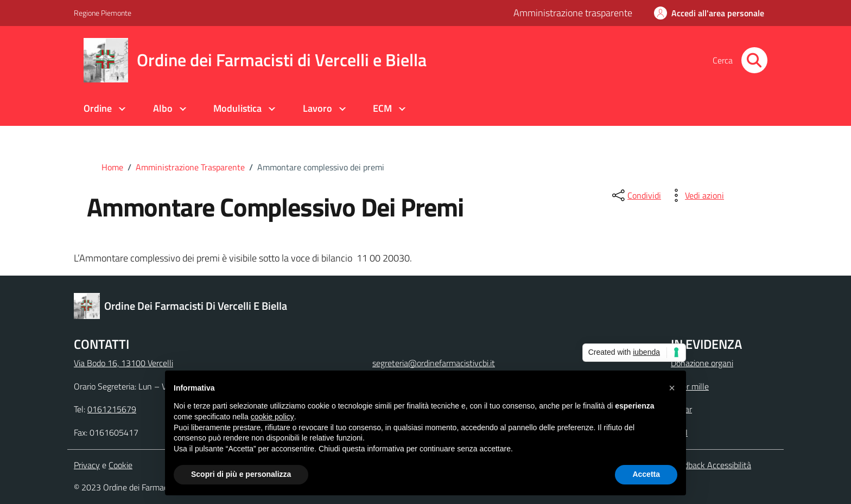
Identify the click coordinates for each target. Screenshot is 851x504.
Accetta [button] (646, 474)
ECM (382, 108)
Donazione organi (702, 363)
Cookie (120, 465)
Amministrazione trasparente (573, 13)
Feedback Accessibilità (711, 465)
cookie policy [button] (272, 417)
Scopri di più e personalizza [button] (241, 474)
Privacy (87, 465)
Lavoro (317, 108)
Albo (163, 108)
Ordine (98, 108)
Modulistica (237, 108)
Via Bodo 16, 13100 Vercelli (123, 363)
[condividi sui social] (636, 195)
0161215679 (112, 409)
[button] (672, 388)
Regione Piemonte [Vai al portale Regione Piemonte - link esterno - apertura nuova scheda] (103, 13)
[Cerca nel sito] (754, 60)
